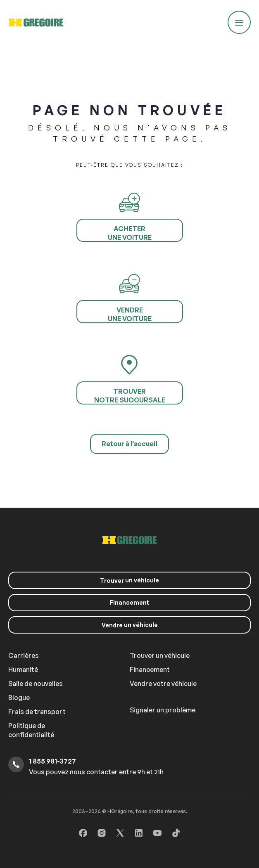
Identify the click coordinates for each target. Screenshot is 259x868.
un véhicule (129, 580)
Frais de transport (37, 712)
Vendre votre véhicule (163, 684)
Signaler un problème (163, 710)
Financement (130, 602)
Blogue (19, 698)
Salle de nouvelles (36, 684)
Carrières (24, 655)
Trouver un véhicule (160, 655)
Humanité (23, 669)
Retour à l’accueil (129, 444)
